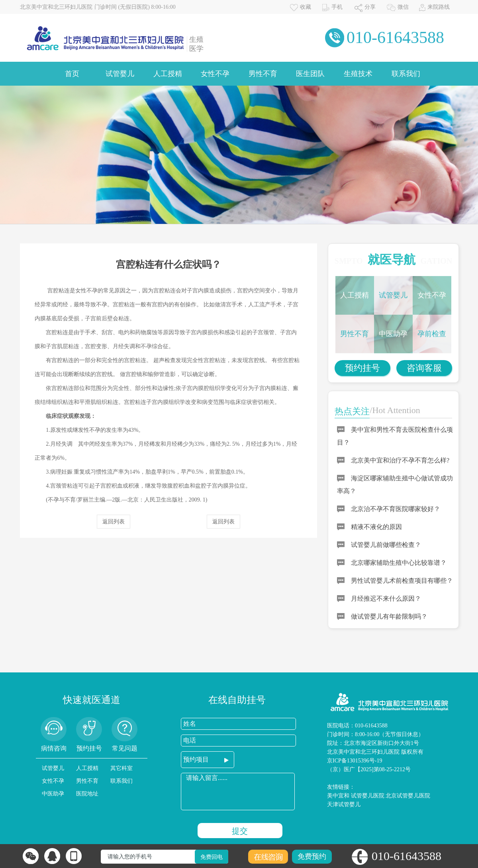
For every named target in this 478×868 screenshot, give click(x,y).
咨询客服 (424, 368)
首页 (72, 74)
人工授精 (168, 74)
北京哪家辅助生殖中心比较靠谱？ (399, 563)
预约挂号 (362, 368)
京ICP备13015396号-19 (355, 761)
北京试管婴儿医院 (408, 796)
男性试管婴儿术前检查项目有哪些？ (402, 581)
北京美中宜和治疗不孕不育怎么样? (400, 460)
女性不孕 (215, 74)
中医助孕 (393, 334)
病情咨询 (54, 748)
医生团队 (310, 74)
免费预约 (312, 856)
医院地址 (87, 794)
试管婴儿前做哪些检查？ (386, 545)
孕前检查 (432, 334)
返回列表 (114, 522)
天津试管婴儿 (344, 804)
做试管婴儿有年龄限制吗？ (389, 616)
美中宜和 (338, 796)
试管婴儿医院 (368, 796)
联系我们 (406, 74)
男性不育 (263, 74)
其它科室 (121, 768)
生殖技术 (358, 74)
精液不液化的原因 (376, 527)
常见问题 (125, 748)
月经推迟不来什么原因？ (386, 599)
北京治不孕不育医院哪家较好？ (396, 509)
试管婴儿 (120, 74)
